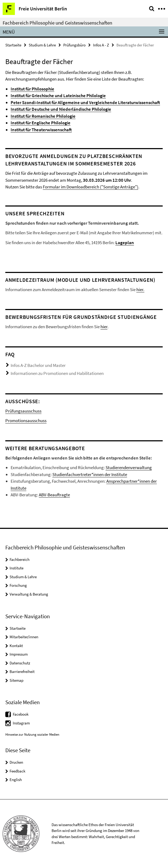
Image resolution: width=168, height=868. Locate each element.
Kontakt (16, 646)
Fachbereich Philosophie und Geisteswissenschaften (57, 23)
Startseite (13, 45)
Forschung (18, 585)
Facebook (21, 714)
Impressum (19, 654)
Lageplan (125, 243)
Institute (16, 568)
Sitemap (16, 680)
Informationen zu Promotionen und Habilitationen (57, 373)
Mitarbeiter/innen (24, 637)
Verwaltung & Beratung (29, 594)
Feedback (17, 771)
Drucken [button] (16, 762)
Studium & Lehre (42, 45)
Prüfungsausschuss (23, 411)
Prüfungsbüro (74, 45)
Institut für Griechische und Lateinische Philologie (58, 96)
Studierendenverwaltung (129, 467)
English (16, 780)
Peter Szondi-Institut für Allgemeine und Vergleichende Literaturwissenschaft (85, 102)
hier (104, 327)
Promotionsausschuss (26, 421)
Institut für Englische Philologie (41, 123)
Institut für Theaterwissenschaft (41, 130)
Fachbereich (20, 559)
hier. (140, 290)
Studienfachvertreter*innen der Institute (90, 474)
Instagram (21, 723)
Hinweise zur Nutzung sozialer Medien (32, 734)
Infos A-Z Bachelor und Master (38, 365)
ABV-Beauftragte (54, 495)
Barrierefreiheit (22, 671)
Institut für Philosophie (32, 89)
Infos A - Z (101, 45)
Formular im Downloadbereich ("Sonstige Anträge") (91, 187)
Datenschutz (20, 663)
